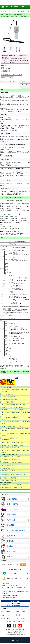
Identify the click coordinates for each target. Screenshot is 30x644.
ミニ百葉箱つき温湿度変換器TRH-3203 (11, 478)
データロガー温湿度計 (20, 11)
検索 (23, 565)
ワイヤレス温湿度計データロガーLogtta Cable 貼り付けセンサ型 (15, 452)
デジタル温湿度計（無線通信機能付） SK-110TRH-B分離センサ (16, 418)
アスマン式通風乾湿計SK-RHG (9, 481)
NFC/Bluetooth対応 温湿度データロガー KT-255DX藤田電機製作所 (16, 434)
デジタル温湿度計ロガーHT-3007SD (11, 394)
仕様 (13, 82)
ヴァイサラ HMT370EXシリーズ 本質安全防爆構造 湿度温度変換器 (15, 430)
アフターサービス (5, 615)
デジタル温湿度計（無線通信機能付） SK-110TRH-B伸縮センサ (16, 423)
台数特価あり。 (6, 583)
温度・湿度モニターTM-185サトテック (11, 471)
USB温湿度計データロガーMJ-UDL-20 (11, 457)
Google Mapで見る (20, 619)
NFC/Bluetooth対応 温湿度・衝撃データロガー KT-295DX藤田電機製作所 (16, 439)
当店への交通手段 (5, 619)
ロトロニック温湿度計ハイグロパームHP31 (12, 443)
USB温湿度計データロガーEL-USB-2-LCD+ (12, 462)
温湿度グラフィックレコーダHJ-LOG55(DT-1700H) (14, 410)
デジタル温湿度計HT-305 (8, 466)
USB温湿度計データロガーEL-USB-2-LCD (12, 459)
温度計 (12, 11)
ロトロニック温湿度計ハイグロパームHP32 (12, 445)
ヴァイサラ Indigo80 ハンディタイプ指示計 (12, 426)
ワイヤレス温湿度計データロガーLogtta (11, 448)
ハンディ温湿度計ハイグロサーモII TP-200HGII (13, 474)
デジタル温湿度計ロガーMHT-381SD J (11, 399)
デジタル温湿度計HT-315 (8, 468)
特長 (3, 82)
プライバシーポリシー (18, 622)
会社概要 (18, 615)
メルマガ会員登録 (5, 611)
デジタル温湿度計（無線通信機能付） (14, 2)
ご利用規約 (9, 622)
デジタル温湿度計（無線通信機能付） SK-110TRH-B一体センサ (16, 414)
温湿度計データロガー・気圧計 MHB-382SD (13, 407)
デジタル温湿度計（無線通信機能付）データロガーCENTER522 (14, 391)
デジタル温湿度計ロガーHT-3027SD (11, 397)
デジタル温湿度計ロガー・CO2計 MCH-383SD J (13, 405)
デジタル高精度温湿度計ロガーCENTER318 (12, 402)
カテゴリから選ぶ (5, 11)
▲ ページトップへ (15, 640)
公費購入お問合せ (20, 611)
